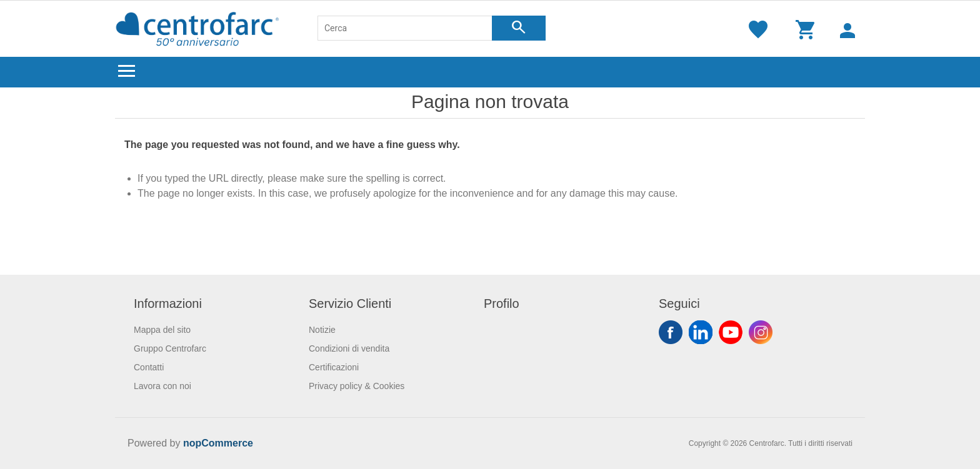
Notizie (322, 330)
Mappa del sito (162, 330)
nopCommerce (218, 443)
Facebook (671, 332)
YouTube (731, 332)
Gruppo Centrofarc (170, 348)
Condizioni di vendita (349, 348)
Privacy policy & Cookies (357, 386)
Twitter (701, 332)
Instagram (761, 332)
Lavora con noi (162, 386)
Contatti (149, 367)
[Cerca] (405, 28)
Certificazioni (334, 367)
